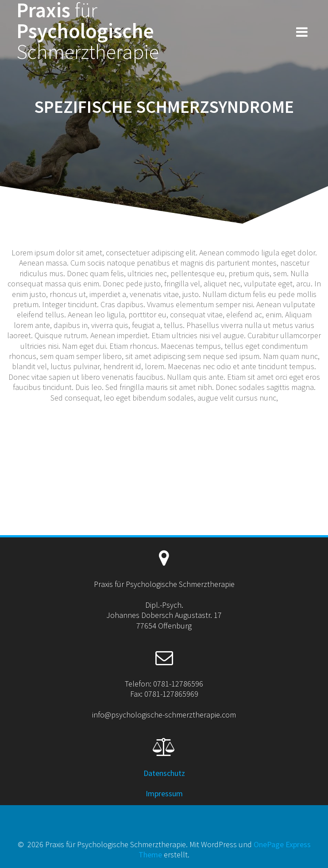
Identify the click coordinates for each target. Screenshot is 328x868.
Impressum (164, 793)
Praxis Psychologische (88, 31)
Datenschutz (164, 773)
